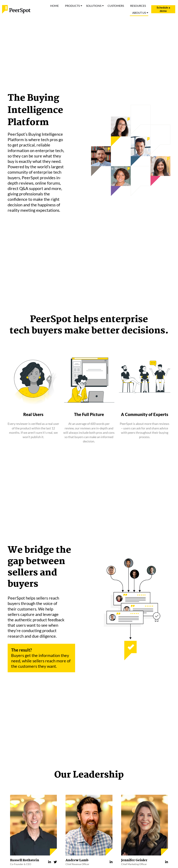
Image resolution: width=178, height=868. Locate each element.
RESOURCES (138, 6)
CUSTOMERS (116, 6)
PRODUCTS (72, 6)
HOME (54, 6)
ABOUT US (139, 13)
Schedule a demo (163, 9)
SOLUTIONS (94, 6)
